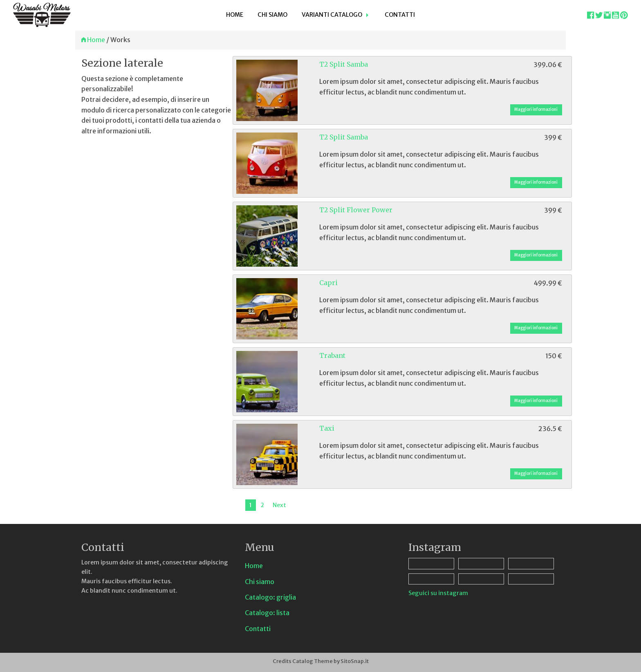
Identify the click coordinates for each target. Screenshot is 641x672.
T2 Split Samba (344, 64)
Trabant (332, 355)
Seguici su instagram (438, 593)
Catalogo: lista (267, 613)
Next (279, 505)
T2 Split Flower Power (356, 210)
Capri (328, 283)
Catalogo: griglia (270, 597)
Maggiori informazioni (536, 110)
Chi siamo (272, 15)
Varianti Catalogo (332, 15)
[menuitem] (235, 15)
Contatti (400, 15)
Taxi (327, 428)
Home (235, 15)
